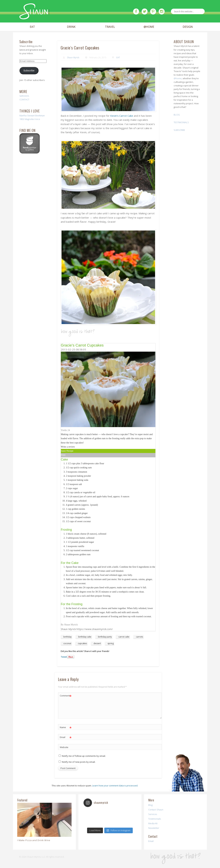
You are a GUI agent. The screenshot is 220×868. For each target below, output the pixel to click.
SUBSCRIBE (179, 130)
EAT (32, 27)
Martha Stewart (27, 116)
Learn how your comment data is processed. (115, 786)
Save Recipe (67, 451)
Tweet (64, 657)
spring (111, 643)
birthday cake (85, 637)
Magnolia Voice (32, 119)
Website (64, 747)
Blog (150, 805)
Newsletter (154, 828)
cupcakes (82, 643)
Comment (66, 696)
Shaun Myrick (73, 57)
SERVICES (24, 96)
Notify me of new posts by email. (79, 762)
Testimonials (155, 819)
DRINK (71, 27)
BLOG (177, 115)
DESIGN (188, 27)
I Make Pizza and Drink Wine (34, 840)
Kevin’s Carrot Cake (122, 116)
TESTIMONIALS (181, 122)
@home (178, 78)
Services (153, 814)
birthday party (105, 637)
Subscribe (29, 71)
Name (66, 727)
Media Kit (153, 823)
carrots (139, 637)
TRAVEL (110, 27)
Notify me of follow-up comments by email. (84, 756)
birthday (67, 637)
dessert (97, 643)
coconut (67, 643)
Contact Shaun (156, 810)
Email (66, 737)
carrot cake (124, 637)
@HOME (149, 27)
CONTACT (24, 99)
